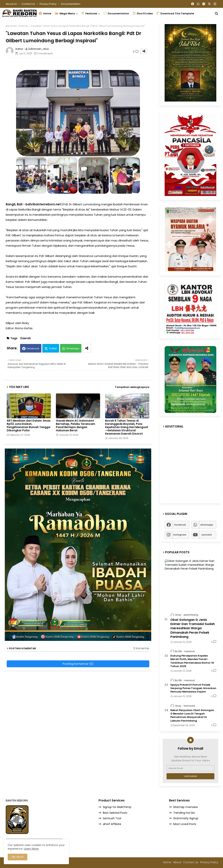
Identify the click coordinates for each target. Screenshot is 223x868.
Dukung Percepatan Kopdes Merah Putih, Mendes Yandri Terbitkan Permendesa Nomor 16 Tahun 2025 (192, 661)
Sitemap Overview (185, 807)
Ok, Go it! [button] (18, 857)
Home (45, 13)
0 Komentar (141, 648)
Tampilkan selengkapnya (132, 387)
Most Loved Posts (185, 824)
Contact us (29, 4)
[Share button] (87, 348)
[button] (216, 14)
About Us (12, 4)
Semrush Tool (112, 818)
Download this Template (175, 13)
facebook (180, 525)
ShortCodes (143, 13)
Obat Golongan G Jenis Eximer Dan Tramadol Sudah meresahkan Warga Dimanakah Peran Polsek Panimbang (193, 628)
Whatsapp (73, 348)
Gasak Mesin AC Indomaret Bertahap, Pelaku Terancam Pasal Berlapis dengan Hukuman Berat (76, 426)
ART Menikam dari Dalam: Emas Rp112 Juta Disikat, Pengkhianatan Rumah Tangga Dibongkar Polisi (29, 426)
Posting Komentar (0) (78, 664)
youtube (207, 535)
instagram (180, 535)
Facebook (33, 348)
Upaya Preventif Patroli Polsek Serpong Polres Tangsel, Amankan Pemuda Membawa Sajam (193, 688)
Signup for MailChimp (117, 807)
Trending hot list (184, 813)
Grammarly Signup (186, 818)
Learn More (31, 849)
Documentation (71, 4)
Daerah (23, 26)
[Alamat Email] (190, 768)
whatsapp (207, 525)
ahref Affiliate (112, 824)
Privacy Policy (48, 4)
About (177, 862)
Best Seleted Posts (115, 813)
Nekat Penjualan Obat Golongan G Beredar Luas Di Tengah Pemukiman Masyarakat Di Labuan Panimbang (192, 716)
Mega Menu (65, 13)
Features (89, 13)
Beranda (11, 26)
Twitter (53, 348)
